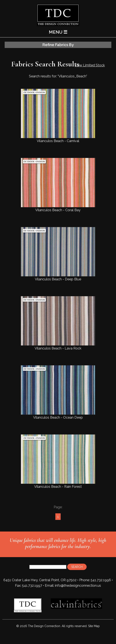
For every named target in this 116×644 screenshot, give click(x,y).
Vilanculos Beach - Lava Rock (58, 323)
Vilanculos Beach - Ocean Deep (58, 392)
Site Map (94, 626)
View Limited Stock (90, 65)
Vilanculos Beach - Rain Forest (58, 462)
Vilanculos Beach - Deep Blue (58, 254)
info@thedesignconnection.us (78, 586)
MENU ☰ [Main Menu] (58, 32)
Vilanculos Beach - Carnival (58, 116)
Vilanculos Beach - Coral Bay (58, 185)
